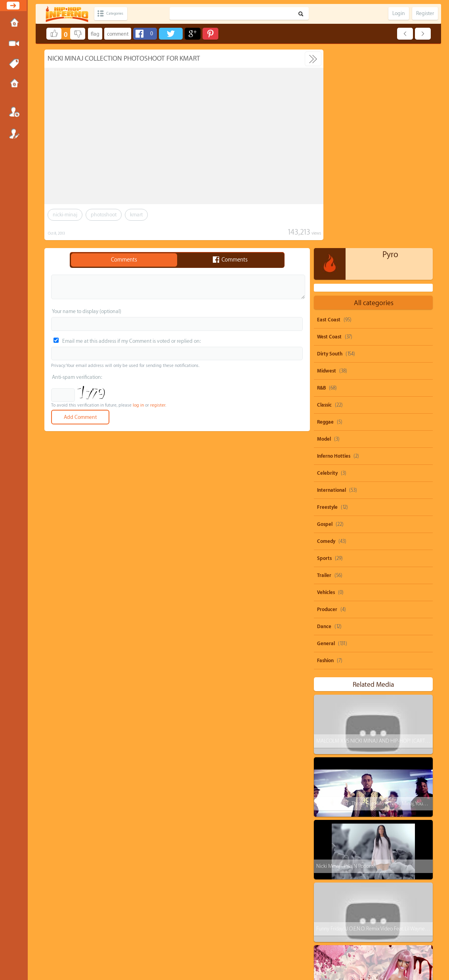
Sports (324, 360)
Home (14, 23)
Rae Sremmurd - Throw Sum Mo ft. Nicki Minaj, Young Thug (378, 605)
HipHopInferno (229, 953)
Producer (327, 411)
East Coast (329, 121)
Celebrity (327, 275)
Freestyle (327, 309)
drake (350, 866)
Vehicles (326, 394)
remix (360, 926)
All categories (374, 104)
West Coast (329, 138)
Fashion (325, 462)
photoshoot (104, 215)
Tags (14, 64)
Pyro (390, 56)
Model (324, 241)
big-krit (409, 881)
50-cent (331, 851)
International (331, 292)
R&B (321, 189)
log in (138, 405)
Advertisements (262, 946)
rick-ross (366, 896)
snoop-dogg (336, 836)
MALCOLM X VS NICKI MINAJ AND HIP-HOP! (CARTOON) (377, 542)
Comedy (326, 343)
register (158, 405)
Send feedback (194, 946)
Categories (120, 14)
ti (326, 866)
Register (14, 134)
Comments (124, 260)
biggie (331, 926)
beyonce (405, 836)
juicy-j (379, 866)
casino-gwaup (338, 911)
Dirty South (330, 155)
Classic (324, 206)
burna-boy (401, 896)
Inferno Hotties (334, 258)
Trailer (324, 377)
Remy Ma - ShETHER (338, 793)
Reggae (325, 224)
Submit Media (14, 44)
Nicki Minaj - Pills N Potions (345, 668)
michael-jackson (385, 911)
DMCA (211, 946)
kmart (136, 215)
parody (373, 836)
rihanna (404, 851)
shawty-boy (368, 851)
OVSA (244, 946)
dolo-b (331, 881)
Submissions (14, 84)
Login (14, 112)
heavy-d (332, 896)
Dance (324, 428)
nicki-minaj (65, 215)
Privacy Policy (228, 946)
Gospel (325, 326)
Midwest (327, 172)
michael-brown (370, 881)
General (326, 445)
